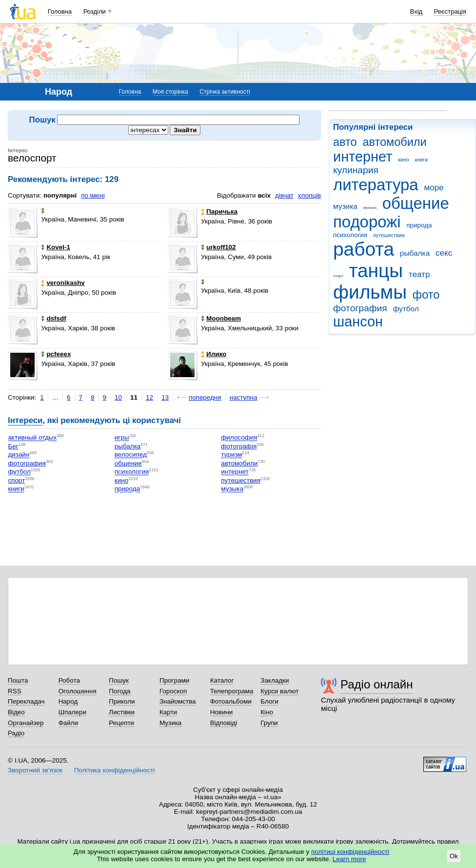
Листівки (122, 712)
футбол (406, 309)
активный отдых (32, 438)
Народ (68, 701)
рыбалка (415, 253)
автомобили (394, 142)
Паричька (219, 212)
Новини (222, 712)
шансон (358, 322)
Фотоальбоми (231, 701)
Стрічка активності (225, 92)
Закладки (275, 680)
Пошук (119, 680)
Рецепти (121, 723)
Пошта (18, 680)
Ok (454, 856)
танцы (376, 271)
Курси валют (279, 691)
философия (239, 438)
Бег (13, 446)
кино (404, 160)
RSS (15, 691)
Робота (69, 680)
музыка (370, 208)
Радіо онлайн (377, 684)
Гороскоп (173, 691)
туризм (231, 455)
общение (416, 203)
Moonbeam (221, 318)
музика (345, 206)
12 (149, 397)
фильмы (370, 292)
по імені (93, 195)
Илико (214, 354)
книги (421, 160)
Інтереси (25, 420)
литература (376, 185)
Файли (69, 723)
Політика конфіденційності (114, 770)
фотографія (239, 446)
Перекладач (26, 701)
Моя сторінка (170, 92)
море (434, 188)
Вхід (416, 11)
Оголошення (78, 691)
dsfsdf (53, 318)
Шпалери (72, 712)
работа (364, 249)
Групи (269, 723)
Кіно (267, 712)
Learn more (349, 859)
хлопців (309, 195)
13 (165, 397)
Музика (170, 723)
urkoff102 (218, 247)
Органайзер (26, 723)
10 (118, 397)
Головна (60, 11)
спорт (338, 276)
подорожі (367, 222)
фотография (360, 308)
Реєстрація (450, 11)
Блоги (269, 701)
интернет (363, 157)
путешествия (389, 235)
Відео (16, 712)
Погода (119, 691)
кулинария (356, 170)
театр (419, 274)
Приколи (122, 701)
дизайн (19, 455)
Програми (174, 680)
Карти (168, 712)
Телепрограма (232, 691)
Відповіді (224, 723)
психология (350, 235)
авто (345, 142)
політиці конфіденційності (350, 852)
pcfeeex (56, 354)
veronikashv (63, 283)
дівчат (284, 195)
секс (444, 253)
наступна (244, 397)
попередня (205, 397)
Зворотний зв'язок (35, 770)
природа (419, 225)
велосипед (131, 455)
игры (122, 438)
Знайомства (178, 701)
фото (426, 295)
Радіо (16, 733)
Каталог (222, 680)
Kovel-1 (56, 247)
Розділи (95, 11)
